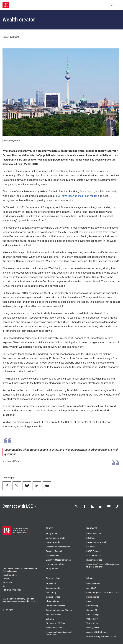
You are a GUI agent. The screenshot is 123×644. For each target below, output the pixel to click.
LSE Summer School (55, 564)
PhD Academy (52, 601)
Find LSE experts (94, 556)
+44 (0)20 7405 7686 (12, 590)
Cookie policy (92, 619)
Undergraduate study (55, 538)
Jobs (89, 601)
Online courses (53, 556)
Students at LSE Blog (55, 623)
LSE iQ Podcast (93, 551)
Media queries (93, 597)
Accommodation (54, 588)
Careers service (53, 597)
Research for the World (97, 542)
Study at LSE (52, 534)
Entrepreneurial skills (55, 606)
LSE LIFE (50, 619)
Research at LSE (94, 534)
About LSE (91, 588)
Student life (51, 584)
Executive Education (55, 551)
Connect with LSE (19, 506)
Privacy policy (93, 628)
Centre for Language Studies (59, 610)
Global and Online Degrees (58, 547)
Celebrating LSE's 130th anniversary (102, 593)
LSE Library (51, 593)
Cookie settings (93, 584)
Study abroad (52, 569)
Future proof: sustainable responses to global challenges (103, 566)
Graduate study (53, 542)
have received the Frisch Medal (79, 196)
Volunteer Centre (54, 614)
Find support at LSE (55, 628)
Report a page (93, 614)
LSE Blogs (91, 538)
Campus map (92, 606)
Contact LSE (92, 610)
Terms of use (92, 623)
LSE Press (91, 547)
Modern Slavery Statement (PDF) (101, 636)
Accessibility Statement (97, 632)
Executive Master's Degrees (58, 560)
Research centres (94, 560)
